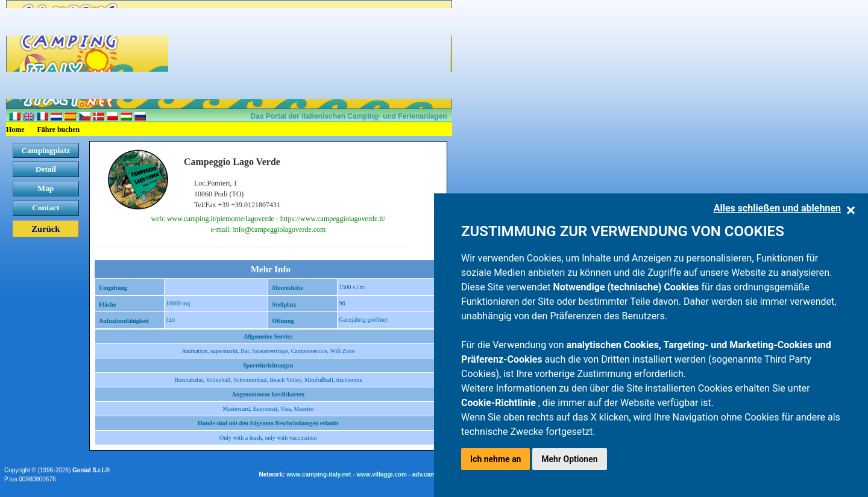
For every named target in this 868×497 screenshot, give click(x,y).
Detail (46, 169)
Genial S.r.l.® (91, 470)
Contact (46, 208)
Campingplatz (46, 150)
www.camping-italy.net (319, 474)
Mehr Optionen (569, 459)
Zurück (46, 229)
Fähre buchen (59, 130)
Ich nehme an (495, 459)
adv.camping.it (433, 474)
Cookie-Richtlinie (500, 403)
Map (46, 188)
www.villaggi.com (382, 474)
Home (15, 130)
